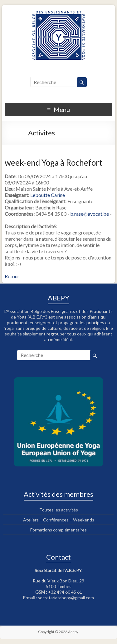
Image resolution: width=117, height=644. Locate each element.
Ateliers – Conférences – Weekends (59, 520)
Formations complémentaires (58, 530)
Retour (12, 276)
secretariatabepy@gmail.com (66, 598)
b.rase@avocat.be (90, 214)
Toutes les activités (59, 510)
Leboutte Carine (48, 195)
